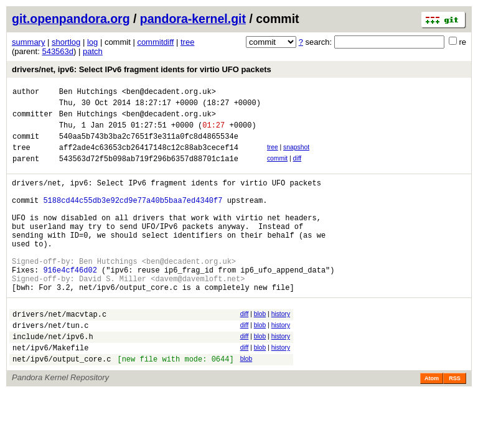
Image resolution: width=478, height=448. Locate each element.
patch (93, 51)
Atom (432, 425)
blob (260, 351)
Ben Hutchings (88, 93)
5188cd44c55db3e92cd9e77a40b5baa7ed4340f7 (133, 219)
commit (277, 170)
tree (187, 42)
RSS (455, 425)
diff (298, 170)
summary (28, 42)
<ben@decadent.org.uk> (169, 93)
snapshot (296, 156)
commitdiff (155, 42)
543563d (58, 51)
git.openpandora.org (71, 19)
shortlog (66, 42)
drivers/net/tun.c (50, 366)
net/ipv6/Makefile (50, 392)
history (281, 351)
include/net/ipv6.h (53, 379)
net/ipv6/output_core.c (62, 405)
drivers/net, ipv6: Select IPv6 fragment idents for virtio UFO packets (142, 69)
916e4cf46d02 (70, 303)
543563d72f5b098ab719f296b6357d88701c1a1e (149, 171)
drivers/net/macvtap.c (59, 353)
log (92, 42)
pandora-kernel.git (193, 19)
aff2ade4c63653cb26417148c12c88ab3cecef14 (149, 158)
